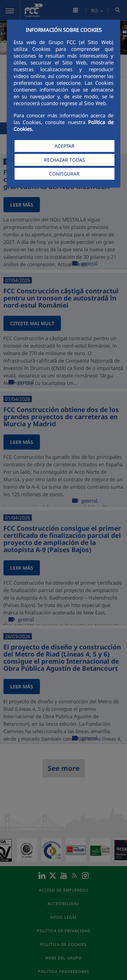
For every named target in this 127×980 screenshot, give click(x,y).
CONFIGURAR (64, 174)
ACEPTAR (65, 146)
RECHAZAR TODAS (65, 160)
